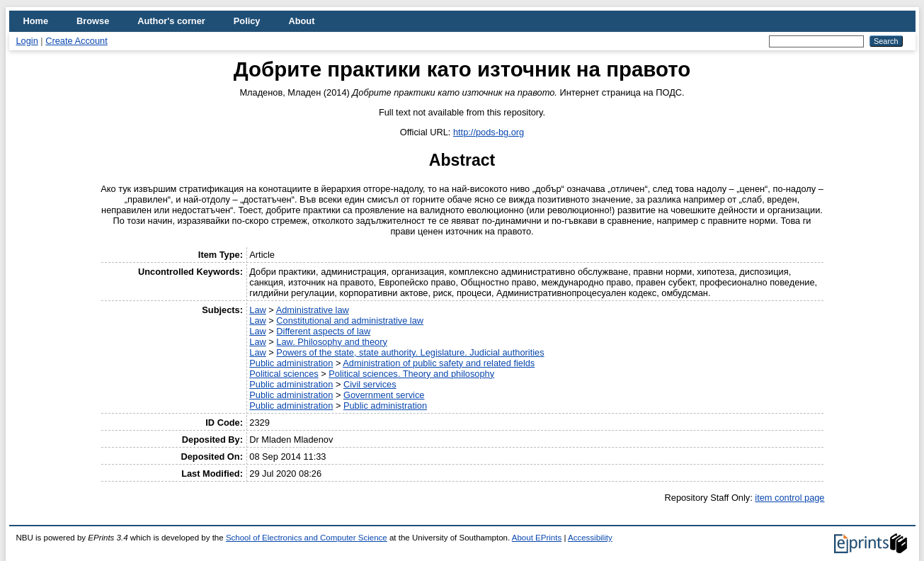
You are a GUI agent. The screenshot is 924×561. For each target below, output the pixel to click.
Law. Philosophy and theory (332, 342)
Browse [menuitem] (93, 21)
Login (27, 41)
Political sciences (284, 374)
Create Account (76, 41)
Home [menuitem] (36, 21)
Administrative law (313, 310)
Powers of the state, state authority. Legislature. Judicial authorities (410, 352)
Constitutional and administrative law (350, 321)
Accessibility (590, 538)
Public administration (291, 363)
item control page (789, 498)
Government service (384, 395)
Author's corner (171, 21)
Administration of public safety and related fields (439, 363)
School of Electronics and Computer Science (307, 538)
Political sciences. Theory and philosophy (411, 374)
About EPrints (537, 538)
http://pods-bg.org (489, 132)
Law (257, 310)
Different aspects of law (323, 331)
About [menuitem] (301, 21)
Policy (247, 21)
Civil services (370, 384)
